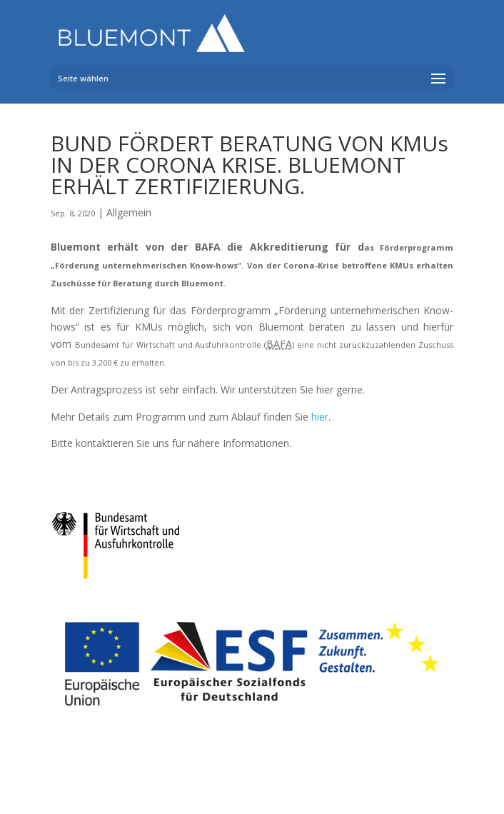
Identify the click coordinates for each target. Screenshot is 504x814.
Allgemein (129, 212)
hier (320, 417)
